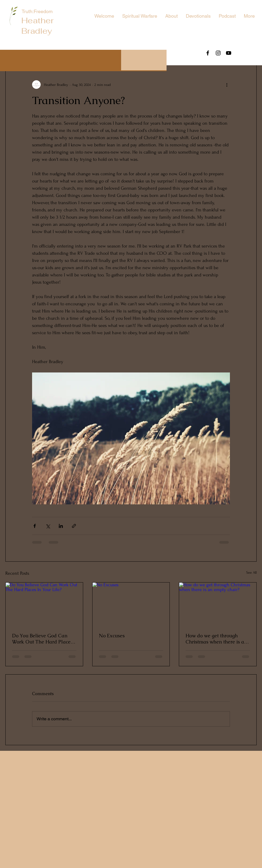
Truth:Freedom (38, 11)
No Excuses (112, 636)
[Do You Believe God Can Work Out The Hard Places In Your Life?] (44, 604)
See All (251, 572)
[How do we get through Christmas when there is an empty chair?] (218, 604)
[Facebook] (208, 53)
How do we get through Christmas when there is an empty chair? (216, 639)
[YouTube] (229, 53)
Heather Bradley (38, 26)
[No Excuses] (131, 604)
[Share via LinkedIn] (61, 526)
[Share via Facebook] (35, 526)
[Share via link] (74, 526)
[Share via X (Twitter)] (48, 526)
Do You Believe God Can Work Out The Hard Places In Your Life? (42, 639)
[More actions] (227, 85)
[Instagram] (218, 53)
